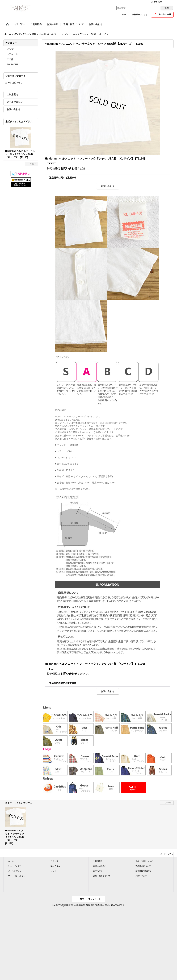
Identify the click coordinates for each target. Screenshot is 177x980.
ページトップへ (166, 854)
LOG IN (123, 15)
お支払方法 (98, 871)
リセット (33, 164)
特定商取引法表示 (143, 871)
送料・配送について (102, 876)
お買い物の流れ (100, 866)
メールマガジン (15, 102)
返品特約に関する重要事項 (63, 178)
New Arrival (55, 866)
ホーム (11, 861)
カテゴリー (55, 861)
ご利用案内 (12, 94)
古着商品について (143, 866)
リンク (53, 871)
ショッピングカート (17, 866)
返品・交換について (144, 861)
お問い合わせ (14, 109)
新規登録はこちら (140, 15)
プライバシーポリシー (18, 876)
